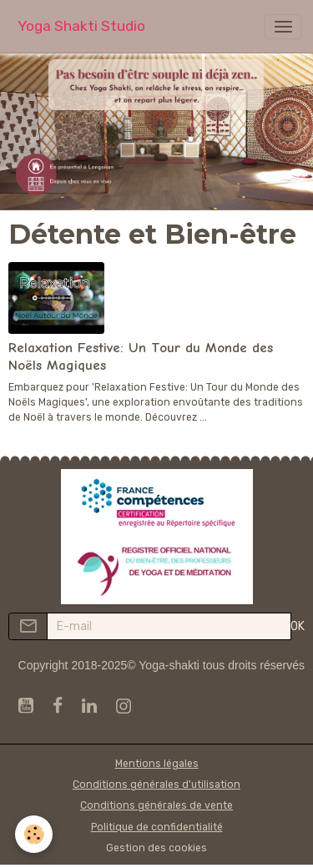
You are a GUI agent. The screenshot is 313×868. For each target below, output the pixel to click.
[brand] (81, 26)
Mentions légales (157, 764)
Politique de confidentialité (157, 827)
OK (298, 626)
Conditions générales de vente (156, 805)
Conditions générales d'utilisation (156, 785)
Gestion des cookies (156, 848)
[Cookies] (34, 834)
